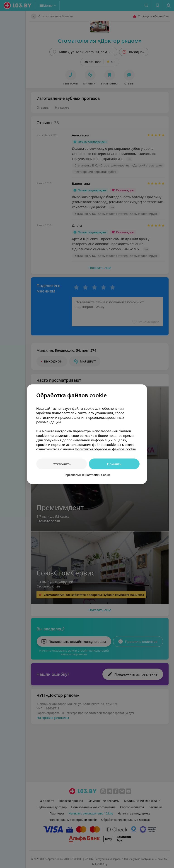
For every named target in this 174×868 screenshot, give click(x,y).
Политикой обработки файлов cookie (105, 449)
